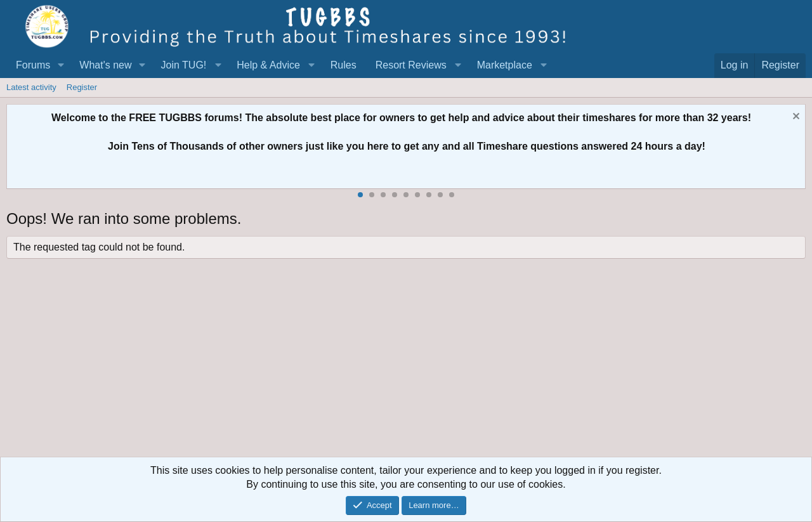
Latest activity (31, 87)
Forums (33, 65)
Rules (344, 65)
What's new (105, 65)
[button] (61, 65)
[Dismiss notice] (795, 118)
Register (82, 87)
